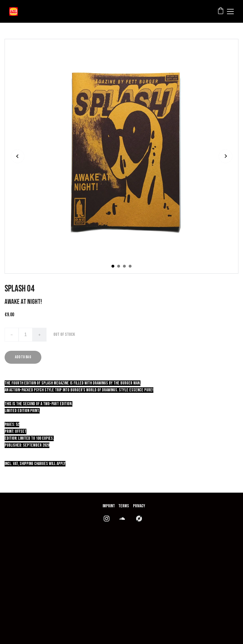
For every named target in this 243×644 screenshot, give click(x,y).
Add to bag (23, 357)
